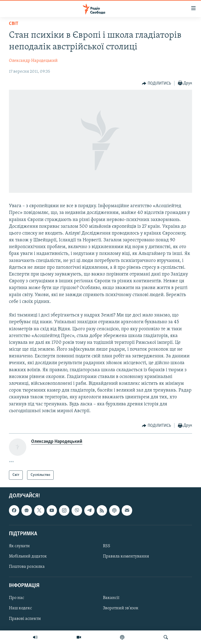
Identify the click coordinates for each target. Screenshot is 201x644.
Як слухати (19, 546)
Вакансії (111, 598)
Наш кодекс (20, 608)
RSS (107, 546)
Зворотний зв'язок (121, 608)
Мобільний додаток (28, 556)
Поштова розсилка (27, 567)
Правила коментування (126, 556)
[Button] (156, 84)
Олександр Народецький (33, 61)
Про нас (17, 598)
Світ (14, 24)
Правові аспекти (25, 619)
